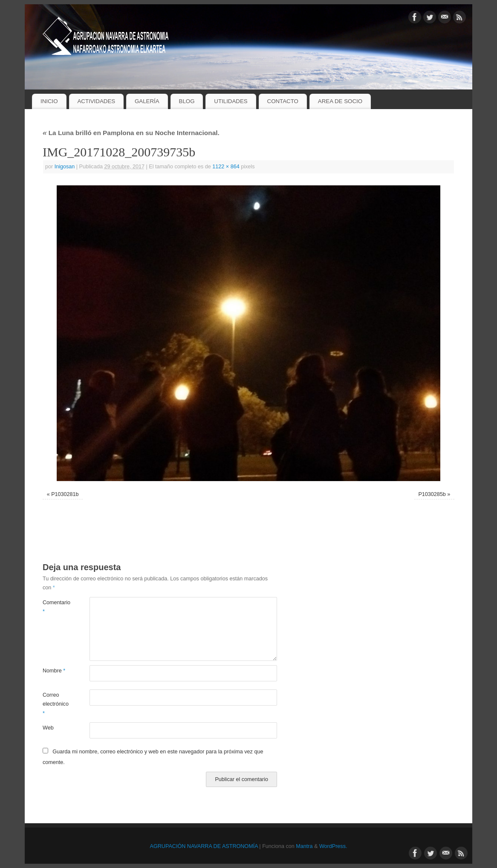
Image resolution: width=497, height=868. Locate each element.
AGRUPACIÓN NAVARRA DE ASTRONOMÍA (204, 846)
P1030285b (432, 494)
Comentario (54, 607)
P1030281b (65, 494)
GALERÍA (147, 101)
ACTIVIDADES (96, 101)
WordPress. (333, 846)
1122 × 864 (226, 167)
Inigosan (65, 167)
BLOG (187, 101)
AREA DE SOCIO (340, 101)
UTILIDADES (231, 101)
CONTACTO (283, 101)
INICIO (49, 101)
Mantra (304, 846)
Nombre (54, 671)
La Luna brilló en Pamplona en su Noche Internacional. (131, 133)
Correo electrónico (54, 704)
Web (48, 728)
